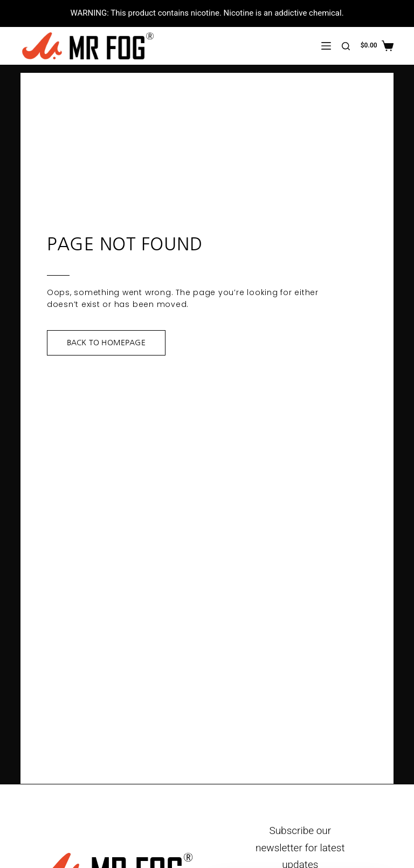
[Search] (346, 46)
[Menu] (326, 46)
